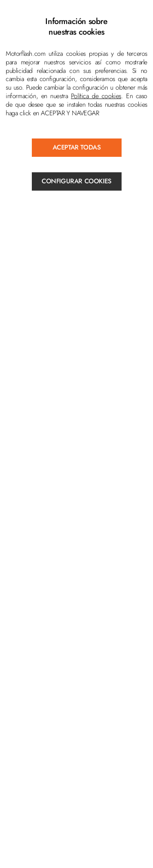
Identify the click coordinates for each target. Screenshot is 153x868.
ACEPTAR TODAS (77, 147)
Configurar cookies (76, 181)
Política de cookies (96, 96)
